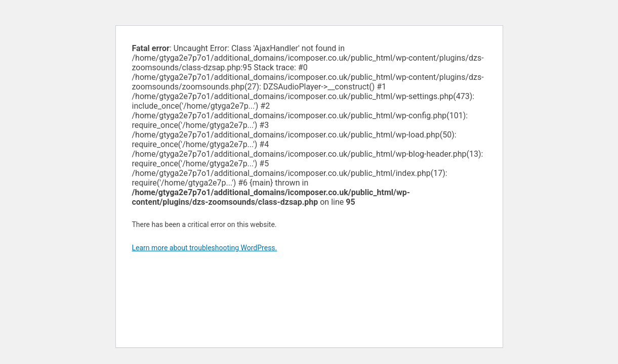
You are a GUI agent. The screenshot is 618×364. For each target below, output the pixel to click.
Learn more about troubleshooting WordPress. (205, 248)
